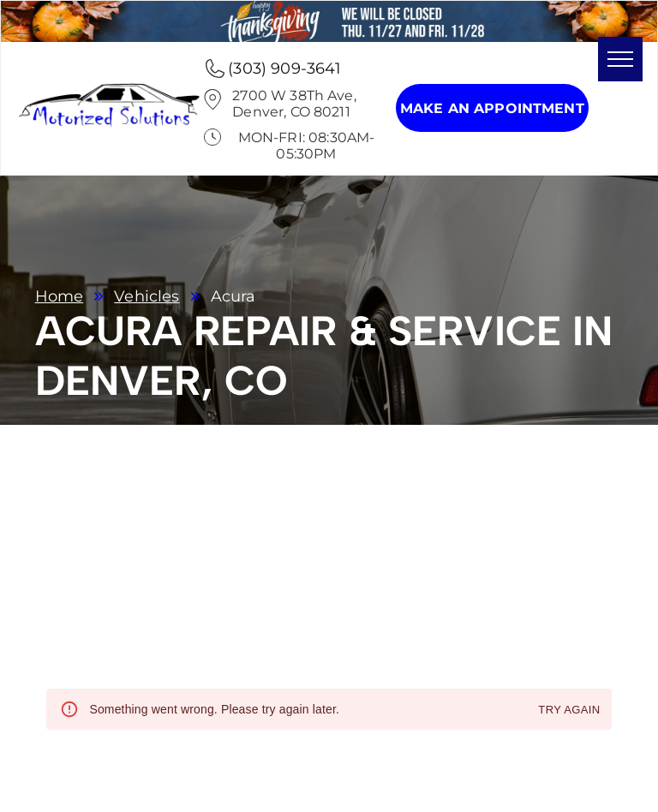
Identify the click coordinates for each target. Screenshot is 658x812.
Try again (569, 710)
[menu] (620, 59)
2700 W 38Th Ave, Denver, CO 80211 (294, 104)
